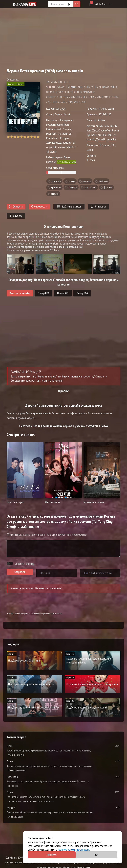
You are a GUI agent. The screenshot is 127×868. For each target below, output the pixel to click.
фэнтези (108, 187)
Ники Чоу (112, 139)
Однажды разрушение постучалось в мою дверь (31, 801)
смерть (55, 194)
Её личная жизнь (16, 755)
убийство (103, 181)
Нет (96, 855)
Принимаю (52, 855)
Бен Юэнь (96, 135)
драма (72, 181)
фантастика (90, 187)
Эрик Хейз (92, 130)
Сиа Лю (114, 126)
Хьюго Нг (101, 139)
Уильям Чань (102, 126)
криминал (56, 187)
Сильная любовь (16, 817)
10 (38, 137)
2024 (63, 108)
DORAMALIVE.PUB (14, 614)
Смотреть (16, 207)
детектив (56, 181)
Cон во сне (13, 786)
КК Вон (101, 120)
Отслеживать (39, 207)
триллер (73, 187)
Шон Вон (107, 135)
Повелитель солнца (17, 770)
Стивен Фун (104, 130)
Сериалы (26, 614)
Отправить (20, 572)
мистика (87, 181)
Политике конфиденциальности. (74, 850)
